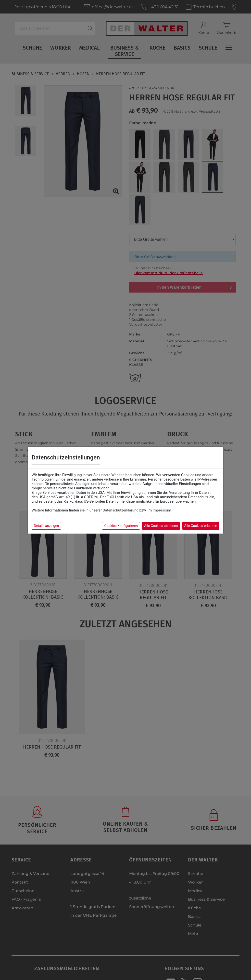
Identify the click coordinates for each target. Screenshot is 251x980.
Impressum (162, 510)
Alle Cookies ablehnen (161, 526)
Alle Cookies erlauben (201, 526)
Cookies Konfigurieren (121, 526)
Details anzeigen (46, 526)
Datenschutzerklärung (121, 510)
